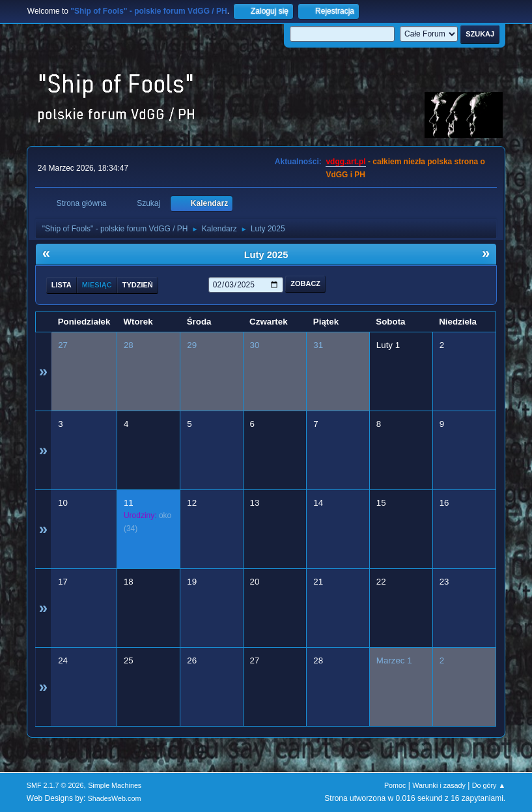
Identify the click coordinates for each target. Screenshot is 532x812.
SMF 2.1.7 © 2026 (55, 785)
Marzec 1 (394, 660)
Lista (62, 285)
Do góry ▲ (489, 785)
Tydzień (138, 285)
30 (255, 345)
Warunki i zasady (439, 785)
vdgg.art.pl (345, 162)
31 (318, 345)
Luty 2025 (266, 255)
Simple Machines (115, 785)
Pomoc (395, 785)
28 (129, 345)
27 (63, 345)
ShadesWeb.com (115, 798)
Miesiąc (97, 285)
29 (192, 345)
